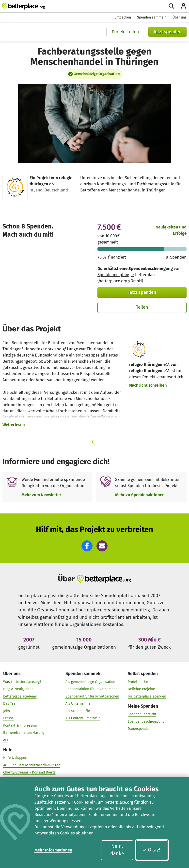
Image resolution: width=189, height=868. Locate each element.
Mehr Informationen (53, 850)
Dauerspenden (139, 729)
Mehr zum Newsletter (41, 495)
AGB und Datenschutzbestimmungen (32, 765)
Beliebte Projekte (141, 689)
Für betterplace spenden (147, 696)
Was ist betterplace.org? (22, 682)
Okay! (151, 850)
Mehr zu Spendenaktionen (140, 495)
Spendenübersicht (142, 714)
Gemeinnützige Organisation (97, 74)
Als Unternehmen (79, 704)
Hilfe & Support (15, 758)
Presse (8, 718)
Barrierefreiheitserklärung (24, 733)
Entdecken (123, 17)
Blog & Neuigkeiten (18, 689)
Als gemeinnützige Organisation (90, 682)
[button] (87, 546)
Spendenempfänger (116, 275)
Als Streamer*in (78, 711)
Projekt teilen (125, 32)
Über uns (180, 17)
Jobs (7, 711)
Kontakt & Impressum (20, 726)
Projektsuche (138, 682)
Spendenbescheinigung (146, 721)
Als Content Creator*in (83, 718)
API (6, 740)
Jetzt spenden (167, 32)
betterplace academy (20, 696)
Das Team (11, 704)
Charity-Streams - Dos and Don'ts (29, 772)
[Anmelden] (183, 6)
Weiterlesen (14, 425)
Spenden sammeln (152, 17)
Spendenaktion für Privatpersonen (92, 689)
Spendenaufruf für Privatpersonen (92, 696)
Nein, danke (117, 850)
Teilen (142, 307)
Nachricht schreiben (148, 385)
